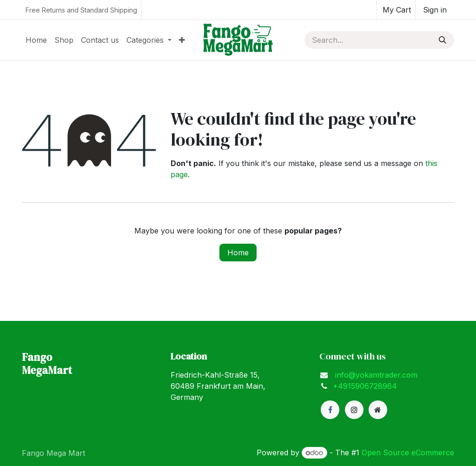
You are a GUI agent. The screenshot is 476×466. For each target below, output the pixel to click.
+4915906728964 (365, 386)
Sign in (435, 10)
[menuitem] (36, 40)
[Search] (443, 40)
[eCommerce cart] (396, 10)
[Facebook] (330, 410)
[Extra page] (378, 410)
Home (238, 253)
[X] (354, 410)
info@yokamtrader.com (375, 375)
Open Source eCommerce (408, 453)
